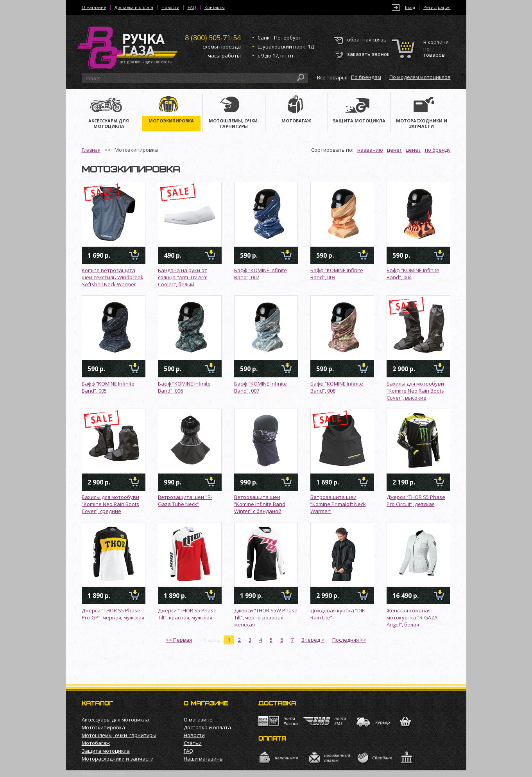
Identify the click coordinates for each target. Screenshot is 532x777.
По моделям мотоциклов (420, 77)
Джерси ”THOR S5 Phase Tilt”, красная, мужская (187, 614)
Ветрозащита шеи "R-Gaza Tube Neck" (185, 501)
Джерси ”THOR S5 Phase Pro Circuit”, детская (416, 501)
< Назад (210, 640)
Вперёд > (313, 640)
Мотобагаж (96, 743)
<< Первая (179, 640)
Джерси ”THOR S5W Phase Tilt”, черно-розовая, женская (266, 617)
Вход (410, 7)
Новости (170, 7)
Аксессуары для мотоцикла (115, 720)
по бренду (438, 150)
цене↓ (413, 150)
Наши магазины (204, 759)
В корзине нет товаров (436, 49)
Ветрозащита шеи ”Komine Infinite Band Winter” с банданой (260, 504)
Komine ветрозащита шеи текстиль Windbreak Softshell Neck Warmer (113, 277)
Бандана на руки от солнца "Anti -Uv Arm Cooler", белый (183, 277)
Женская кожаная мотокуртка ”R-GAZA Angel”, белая (412, 617)
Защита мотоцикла (106, 751)
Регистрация (437, 7)
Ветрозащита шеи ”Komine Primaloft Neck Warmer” (338, 504)
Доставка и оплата (134, 7)
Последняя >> (349, 640)
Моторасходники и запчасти (118, 759)
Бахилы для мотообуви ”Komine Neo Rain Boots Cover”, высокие (415, 391)
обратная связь (367, 39)
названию (370, 150)
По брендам (366, 77)
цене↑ (395, 150)
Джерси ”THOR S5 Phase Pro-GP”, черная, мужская (113, 614)
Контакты (215, 7)
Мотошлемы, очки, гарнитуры (119, 735)
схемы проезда (222, 47)
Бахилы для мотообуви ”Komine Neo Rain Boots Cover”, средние (110, 504)
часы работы (224, 56)
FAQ (192, 7)
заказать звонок (368, 54)
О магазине (94, 7)
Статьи (193, 743)
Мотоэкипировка (103, 727)
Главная (91, 150)
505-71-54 (213, 38)
